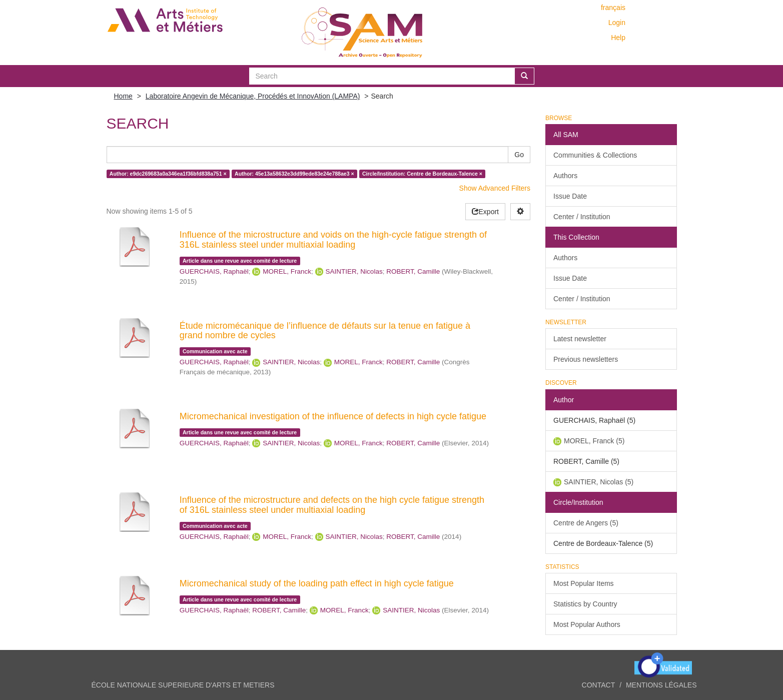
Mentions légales (661, 685)
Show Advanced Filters (495, 188)
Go (519, 155)
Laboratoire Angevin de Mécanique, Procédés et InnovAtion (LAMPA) (253, 96)
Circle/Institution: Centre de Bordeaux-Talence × (422, 174)
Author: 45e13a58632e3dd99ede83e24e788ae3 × (294, 174)
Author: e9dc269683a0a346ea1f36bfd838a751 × (168, 174)
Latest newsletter (580, 339)
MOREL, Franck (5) (594, 441)
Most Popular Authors (587, 624)
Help (618, 38)
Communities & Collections (595, 155)
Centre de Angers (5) (586, 523)
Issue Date (570, 196)
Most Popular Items (584, 583)
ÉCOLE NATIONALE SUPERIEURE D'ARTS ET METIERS (183, 685)
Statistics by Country (585, 604)
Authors (565, 176)
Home (123, 96)
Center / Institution (582, 217)
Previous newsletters (586, 359)
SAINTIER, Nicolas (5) (599, 482)
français (613, 8)
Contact (599, 685)
